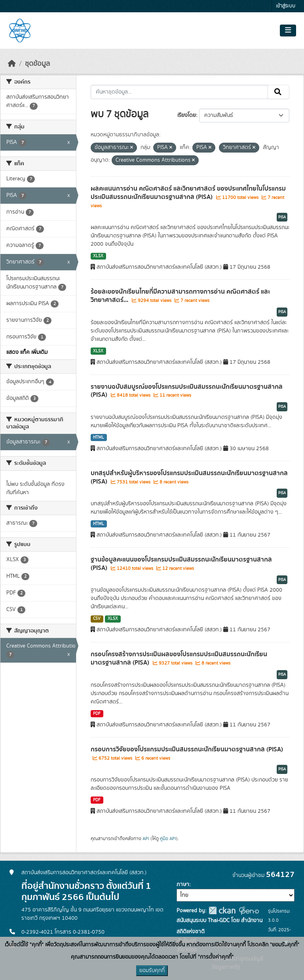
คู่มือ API (168, 839)
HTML (99, 437)
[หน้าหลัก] (12, 64)
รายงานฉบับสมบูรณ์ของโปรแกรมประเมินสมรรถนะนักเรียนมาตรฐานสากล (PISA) (187, 391)
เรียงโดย (187, 115)
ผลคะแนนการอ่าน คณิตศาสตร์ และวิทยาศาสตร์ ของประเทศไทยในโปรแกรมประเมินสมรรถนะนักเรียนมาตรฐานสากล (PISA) (188, 193)
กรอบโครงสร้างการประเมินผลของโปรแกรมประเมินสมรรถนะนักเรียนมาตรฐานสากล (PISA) (179, 658)
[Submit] (278, 92)
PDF (97, 714)
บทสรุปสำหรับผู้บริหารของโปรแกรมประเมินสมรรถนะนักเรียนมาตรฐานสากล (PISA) (189, 477)
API (146, 839)
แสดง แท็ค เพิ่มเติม (27, 352)
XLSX (98, 256)
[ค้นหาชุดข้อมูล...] (180, 92)
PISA (282, 217)
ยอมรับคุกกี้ (152, 970)
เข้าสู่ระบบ (286, 6)
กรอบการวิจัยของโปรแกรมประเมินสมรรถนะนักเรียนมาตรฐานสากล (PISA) (187, 749)
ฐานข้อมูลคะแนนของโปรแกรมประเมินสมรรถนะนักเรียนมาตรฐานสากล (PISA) (181, 564)
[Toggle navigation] (288, 31)
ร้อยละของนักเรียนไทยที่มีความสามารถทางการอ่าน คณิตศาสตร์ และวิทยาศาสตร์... (180, 296)
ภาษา (183, 884)
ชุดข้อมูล (37, 64)
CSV (97, 619)
